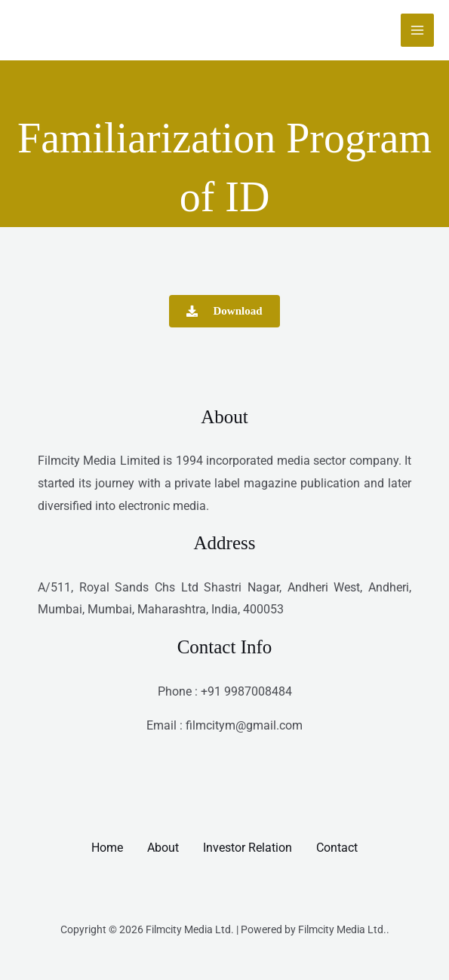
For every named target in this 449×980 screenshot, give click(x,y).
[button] (224, 311)
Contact (337, 848)
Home (107, 848)
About (163, 848)
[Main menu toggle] (417, 30)
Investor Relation (248, 848)
